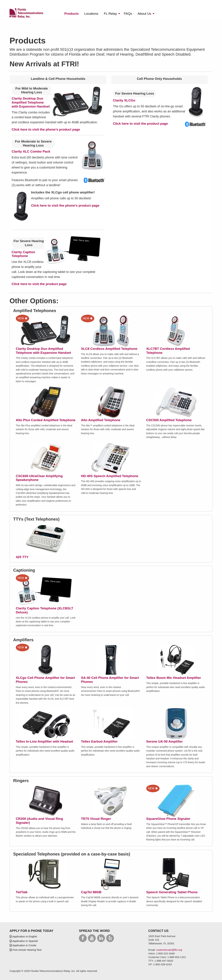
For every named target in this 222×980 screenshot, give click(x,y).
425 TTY (22, 557)
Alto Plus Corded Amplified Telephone (46, 420)
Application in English (23, 936)
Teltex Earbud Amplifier (99, 741)
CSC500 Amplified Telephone (169, 420)
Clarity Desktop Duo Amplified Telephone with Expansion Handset (31, 102)
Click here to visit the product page (140, 124)
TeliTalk (22, 892)
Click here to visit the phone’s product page (46, 129)
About (144, 14)
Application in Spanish (24, 941)
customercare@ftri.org (169, 950)
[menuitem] (71, 14)
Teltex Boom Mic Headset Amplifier (174, 678)
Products (71, 14)
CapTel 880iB (91, 892)
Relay (110, 14)
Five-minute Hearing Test (25, 950)
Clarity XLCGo (124, 100)
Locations (91, 14)
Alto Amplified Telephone (101, 420)
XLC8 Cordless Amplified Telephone (109, 349)
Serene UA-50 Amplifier (164, 741)
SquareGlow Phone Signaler (168, 819)
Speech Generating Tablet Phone (172, 892)
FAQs (128, 14)
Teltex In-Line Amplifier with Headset (44, 741)
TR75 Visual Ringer (96, 819)
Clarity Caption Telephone (23, 254)
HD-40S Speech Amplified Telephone (110, 476)
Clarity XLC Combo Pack (31, 151)
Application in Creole (23, 945)
